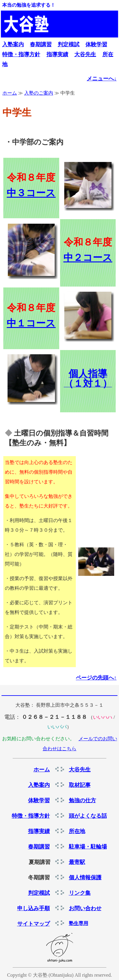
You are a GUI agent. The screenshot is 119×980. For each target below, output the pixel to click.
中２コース (88, 258)
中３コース (31, 193)
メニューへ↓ (102, 79)
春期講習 (41, 44)
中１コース (31, 323)
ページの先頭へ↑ (96, 678)
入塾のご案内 (39, 93)
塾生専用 (79, 923)
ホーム (10, 93)
